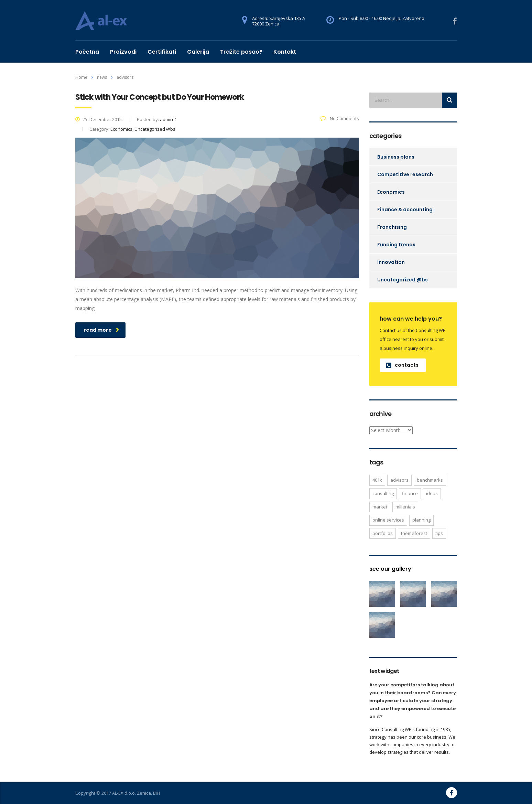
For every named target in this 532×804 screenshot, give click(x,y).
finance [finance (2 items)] (410, 493)
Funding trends (396, 245)
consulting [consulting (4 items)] (383, 493)
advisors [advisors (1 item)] (399, 480)
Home (81, 77)
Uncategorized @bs (403, 280)
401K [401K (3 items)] (377, 480)
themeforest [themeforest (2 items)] (414, 533)
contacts (402, 365)
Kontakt (285, 52)
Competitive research (405, 174)
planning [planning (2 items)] (421, 520)
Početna (87, 52)
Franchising (392, 227)
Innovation (391, 262)
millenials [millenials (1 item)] (405, 507)
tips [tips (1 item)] (439, 533)
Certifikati (162, 52)
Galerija (198, 52)
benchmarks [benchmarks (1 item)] (430, 480)
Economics (391, 192)
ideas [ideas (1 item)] (432, 493)
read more (101, 330)
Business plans (396, 157)
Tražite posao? (241, 52)
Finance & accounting (405, 210)
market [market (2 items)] (380, 507)
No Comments (340, 118)
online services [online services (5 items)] (388, 520)
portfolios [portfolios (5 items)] (383, 533)
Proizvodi (123, 52)
